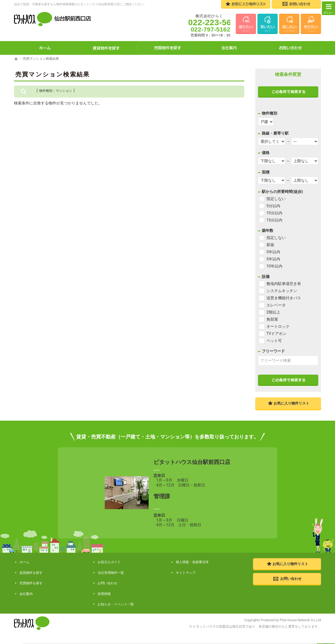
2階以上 (273, 312)
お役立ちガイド (108, 573)
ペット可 (274, 341)
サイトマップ (184, 580)
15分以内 (274, 220)
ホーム (45, 48)
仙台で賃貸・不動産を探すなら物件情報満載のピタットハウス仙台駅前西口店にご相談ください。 (80, 4)
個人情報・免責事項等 (191, 573)
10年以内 (274, 266)
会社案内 (229, 48)
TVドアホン (276, 334)
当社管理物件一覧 (110, 580)
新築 (270, 245)
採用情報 (103, 594)
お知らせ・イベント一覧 (115, 601)
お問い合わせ (290, 48)
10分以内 (274, 213)
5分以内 (273, 206)
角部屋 (272, 319)
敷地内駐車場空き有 (284, 284)
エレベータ (276, 305)
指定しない (276, 199)
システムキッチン (282, 291)
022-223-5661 (192, 473)
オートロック (278, 326)
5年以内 (273, 259)
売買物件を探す (167, 48)
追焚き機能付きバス (284, 298)
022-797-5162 (192, 517)
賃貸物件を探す (106, 48)
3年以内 (273, 252)
